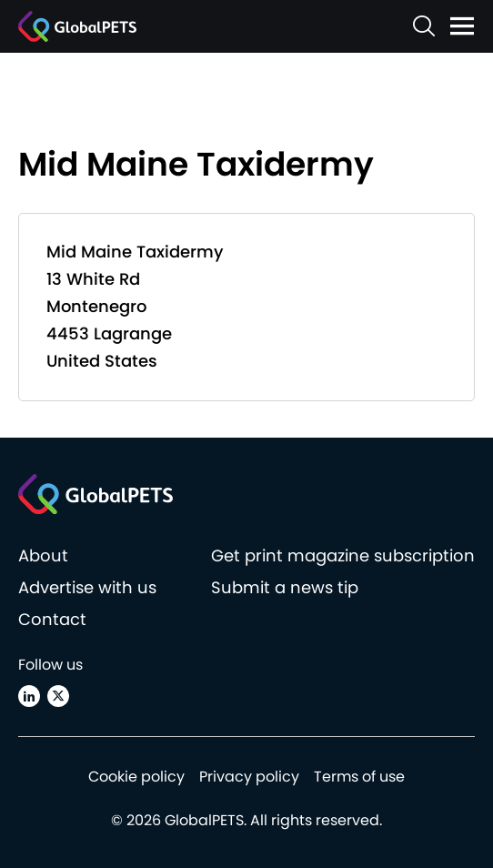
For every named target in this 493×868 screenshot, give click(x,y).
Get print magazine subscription (343, 555)
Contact (52, 619)
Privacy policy (249, 777)
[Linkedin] (29, 696)
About (43, 555)
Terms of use (359, 777)
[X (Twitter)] (58, 696)
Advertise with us (87, 587)
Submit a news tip (285, 587)
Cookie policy (136, 777)
